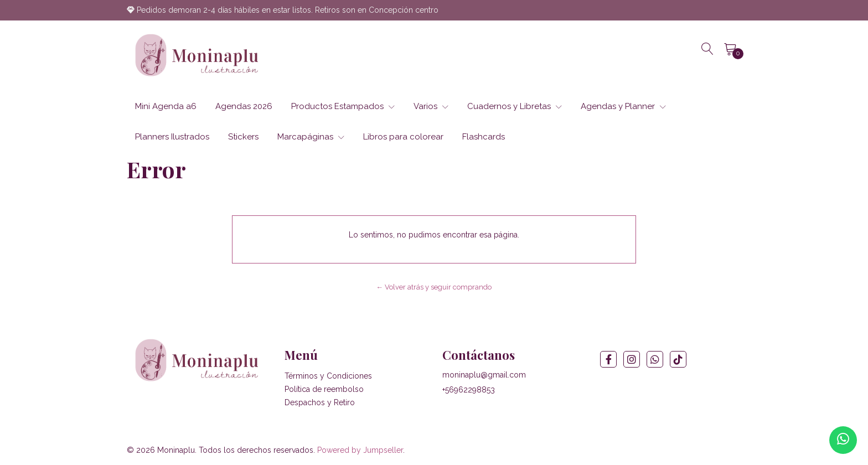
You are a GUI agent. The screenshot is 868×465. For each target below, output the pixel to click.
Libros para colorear (403, 137)
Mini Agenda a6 (166, 106)
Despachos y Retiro (320, 402)
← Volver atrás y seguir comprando (434, 287)
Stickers (243, 137)
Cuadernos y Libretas (515, 106)
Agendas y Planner (623, 106)
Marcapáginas (311, 137)
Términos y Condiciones (328, 376)
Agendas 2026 (244, 106)
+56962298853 (469, 390)
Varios (431, 106)
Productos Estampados (343, 106)
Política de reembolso (324, 389)
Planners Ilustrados (172, 137)
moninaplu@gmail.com (484, 375)
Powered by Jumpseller (360, 450)
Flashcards (484, 137)
